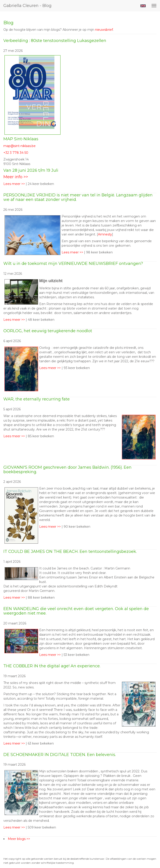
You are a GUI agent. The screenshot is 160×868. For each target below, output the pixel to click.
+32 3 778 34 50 (16, 153)
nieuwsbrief (104, 30)
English (143, 6)
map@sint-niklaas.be (19, 146)
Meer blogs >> (19, 839)
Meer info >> (16, 177)
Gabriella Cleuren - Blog (27, 6)
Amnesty (105, 234)
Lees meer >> (15, 184)
